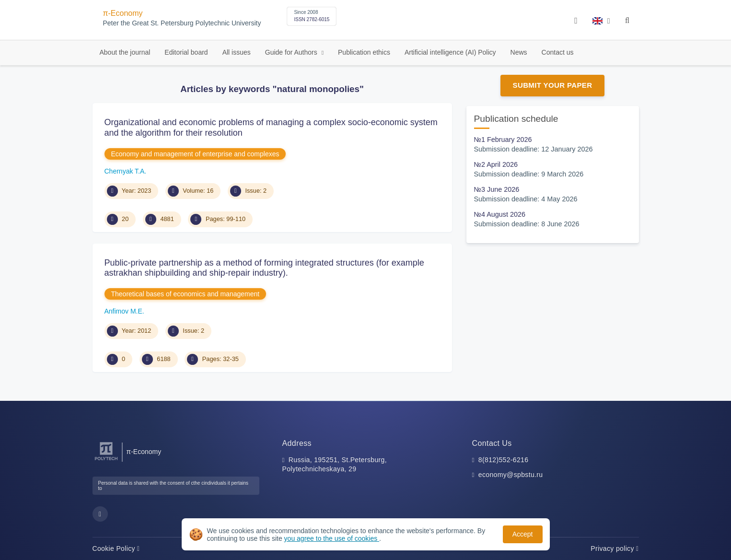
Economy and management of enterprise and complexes (195, 154)
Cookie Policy (116, 548)
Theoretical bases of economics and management (186, 294)
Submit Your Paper (553, 85)
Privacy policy (615, 548)
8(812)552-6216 (504, 460)
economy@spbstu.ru (511, 475)
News (519, 52)
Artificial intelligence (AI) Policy (450, 52)
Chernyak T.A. (126, 171)
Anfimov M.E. (124, 311)
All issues (237, 52)
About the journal (125, 52)
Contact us (558, 52)
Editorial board (186, 52)
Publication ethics (364, 52)
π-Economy (123, 13)
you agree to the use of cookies (332, 538)
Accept (523, 534)
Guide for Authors (292, 52)
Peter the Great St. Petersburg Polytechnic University (182, 23)
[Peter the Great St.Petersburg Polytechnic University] (106, 461)
